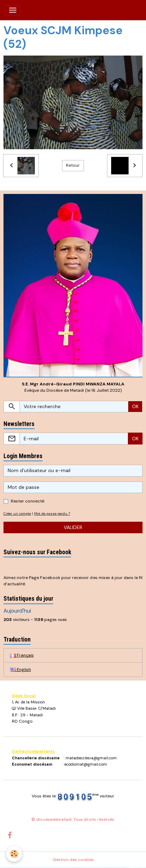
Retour (73, 165)
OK (135, 406)
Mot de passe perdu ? (52, 513)
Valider (73, 527)
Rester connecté (28, 501)
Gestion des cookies (73, 860)
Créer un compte (17, 513)
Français (22, 655)
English (21, 670)
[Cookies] (14, 854)
